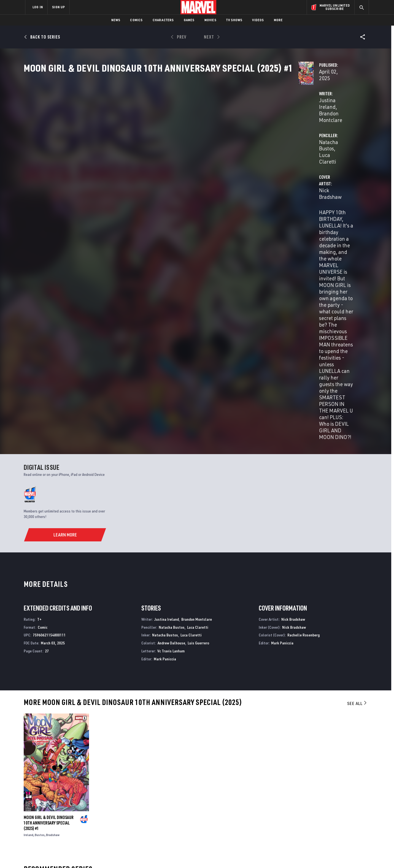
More (278, 20)
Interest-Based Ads (292, 855)
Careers (77, 810)
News (116, 20)
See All (357, 473)
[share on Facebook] (303, 809)
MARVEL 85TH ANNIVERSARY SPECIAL (141, 739)
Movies (210, 20)
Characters (163, 20)
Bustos (40, 604)
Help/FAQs (79, 802)
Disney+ (129, 802)
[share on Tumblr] (349, 808)
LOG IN (38, 7)
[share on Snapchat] (318, 820)
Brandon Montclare (185, 130)
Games (189, 20)
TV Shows (234, 20)
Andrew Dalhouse (171, 412)
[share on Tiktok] (303, 832)
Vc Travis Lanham (171, 420)
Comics (136, 20)
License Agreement (257, 855)
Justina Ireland (144, 130)
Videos (258, 20)
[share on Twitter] (318, 808)
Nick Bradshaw (144, 152)
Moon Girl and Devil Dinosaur (225, 739)
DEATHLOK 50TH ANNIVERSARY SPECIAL (56, 739)
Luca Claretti (290, 130)
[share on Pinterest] (333, 820)
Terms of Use (67, 855)
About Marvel (83, 794)
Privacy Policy (92, 855)
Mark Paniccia (165, 428)
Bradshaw (53, 604)
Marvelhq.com (136, 810)
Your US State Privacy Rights (129, 855)
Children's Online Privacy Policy (215, 855)
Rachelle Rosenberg (303, 404)
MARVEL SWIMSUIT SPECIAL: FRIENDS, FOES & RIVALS (320, 741)
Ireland (29, 604)
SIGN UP (58, 7)
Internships (81, 818)
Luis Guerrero (198, 412)
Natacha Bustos (256, 130)
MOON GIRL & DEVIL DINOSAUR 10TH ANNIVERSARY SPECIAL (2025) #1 (49, 592)
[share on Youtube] (303, 820)
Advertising (133, 794)
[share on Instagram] (333, 808)
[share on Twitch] (349, 820)
